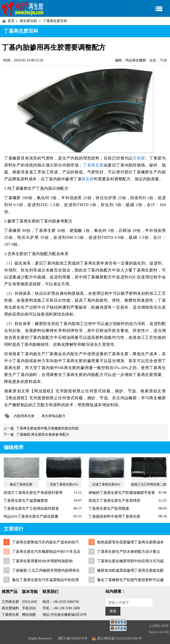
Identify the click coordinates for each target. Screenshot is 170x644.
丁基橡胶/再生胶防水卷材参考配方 (43, 435)
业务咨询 (120, 629)
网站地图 (29, 615)
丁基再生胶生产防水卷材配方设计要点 (129, 552)
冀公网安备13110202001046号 (119, 638)
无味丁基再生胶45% (64, 484)
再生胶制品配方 (54, 416)
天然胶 (139, 158)
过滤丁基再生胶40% (106, 484)
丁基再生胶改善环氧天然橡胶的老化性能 (47, 428)
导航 (155, 9)
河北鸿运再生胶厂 (22, 8)
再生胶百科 (28, 21)
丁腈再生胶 (10, 615)
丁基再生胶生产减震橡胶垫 (26, 501)
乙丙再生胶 (10, 602)
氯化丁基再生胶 (21, 484)
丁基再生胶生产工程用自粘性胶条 (31, 509)
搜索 (113, 611)
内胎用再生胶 (24, 416)
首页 (11, 21)
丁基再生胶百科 (55, 21)
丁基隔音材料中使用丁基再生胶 (114, 516)
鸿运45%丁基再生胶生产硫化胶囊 (31, 516)
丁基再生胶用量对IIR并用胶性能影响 (42, 561)
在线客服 (120, 622)
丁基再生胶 (93, 165)
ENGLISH (29, 602)
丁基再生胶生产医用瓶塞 (109, 509)
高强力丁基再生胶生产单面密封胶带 (33, 493)
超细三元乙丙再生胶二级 (149, 484)
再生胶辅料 (10, 608)
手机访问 (29, 608)
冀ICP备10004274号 (73, 638)
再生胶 (88, 179)
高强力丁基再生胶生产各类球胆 (114, 501)
